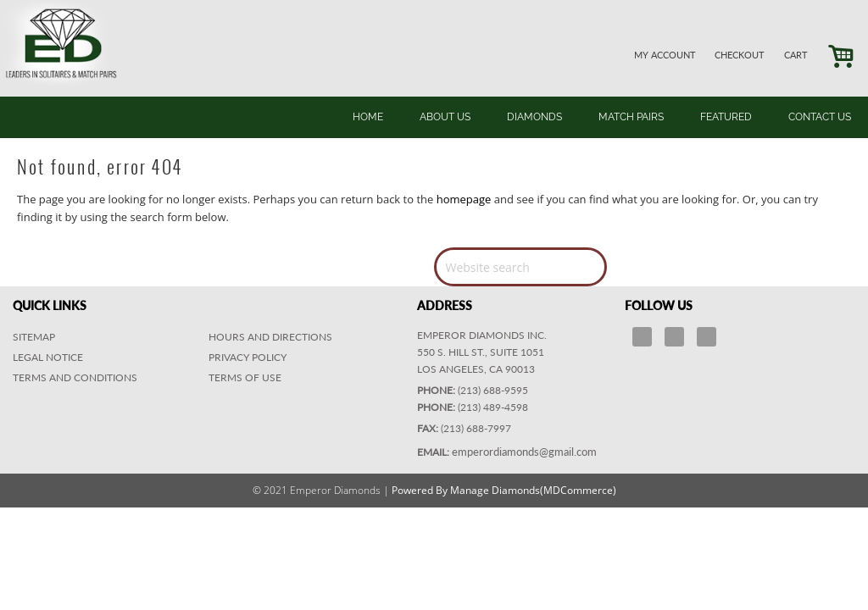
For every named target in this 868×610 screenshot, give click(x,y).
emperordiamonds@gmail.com (524, 452)
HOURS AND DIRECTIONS (270, 337)
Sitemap (34, 337)
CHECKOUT (740, 55)
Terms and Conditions (75, 377)
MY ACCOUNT (665, 55)
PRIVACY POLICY (248, 357)
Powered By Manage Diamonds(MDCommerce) (504, 490)
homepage (464, 199)
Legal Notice (48, 357)
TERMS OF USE (245, 377)
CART (796, 55)
